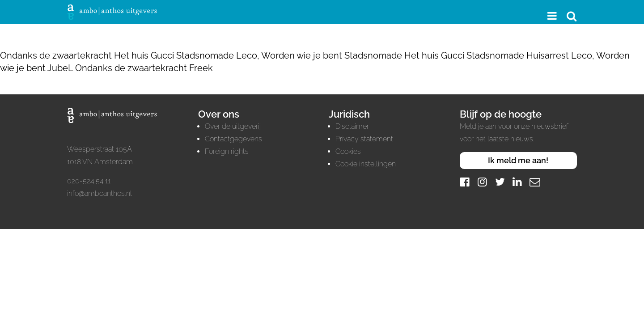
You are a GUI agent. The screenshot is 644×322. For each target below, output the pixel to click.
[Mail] (535, 182)
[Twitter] (500, 182)
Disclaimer (352, 126)
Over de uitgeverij (233, 126)
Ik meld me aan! (518, 160)
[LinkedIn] (517, 182)
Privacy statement (364, 139)
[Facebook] (465, 182)
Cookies (348, 151)
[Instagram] (483, 182)
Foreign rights (227, 151)
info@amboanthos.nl (100, 193)
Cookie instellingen (366, 164)
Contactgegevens (233, 139)
